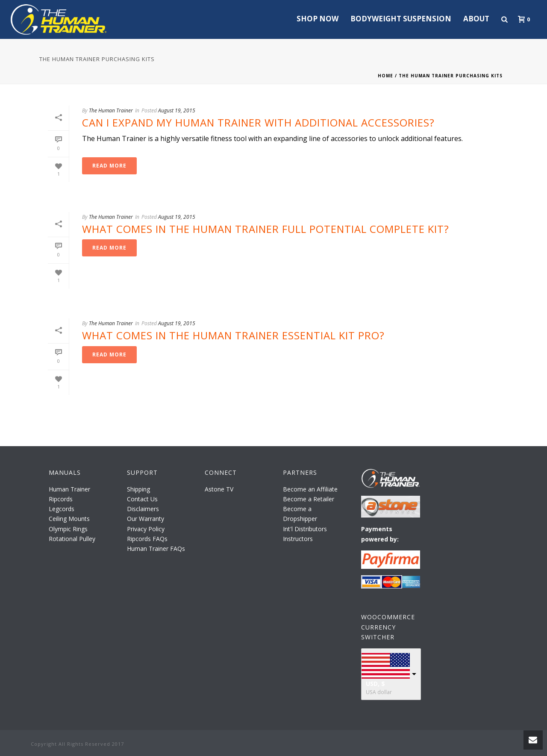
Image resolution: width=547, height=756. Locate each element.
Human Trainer (69, 489)
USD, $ (375, 684)
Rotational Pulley (72, 539)
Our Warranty (146, 519)
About (476, 19)
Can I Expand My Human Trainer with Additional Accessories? (258, 122)
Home (385, 76)
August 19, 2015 (177, 110)
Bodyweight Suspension (401, 19)
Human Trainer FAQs (156, 549)
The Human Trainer (111, 110)
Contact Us (142, 499)
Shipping (138, 489)
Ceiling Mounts (69, 519)
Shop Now (318, 19)
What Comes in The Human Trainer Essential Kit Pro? (233, 335)
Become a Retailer (309, 499)
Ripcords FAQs (147, 539)
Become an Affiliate (310, 489)
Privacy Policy (146, 529)
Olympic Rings (68, 529)
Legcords (62, 509)
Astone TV (219, 489)
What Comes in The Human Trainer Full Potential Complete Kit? (266, 229)
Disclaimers (143, 509)
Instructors (298, 539)
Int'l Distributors (305, 529)
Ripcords (61, 499)
